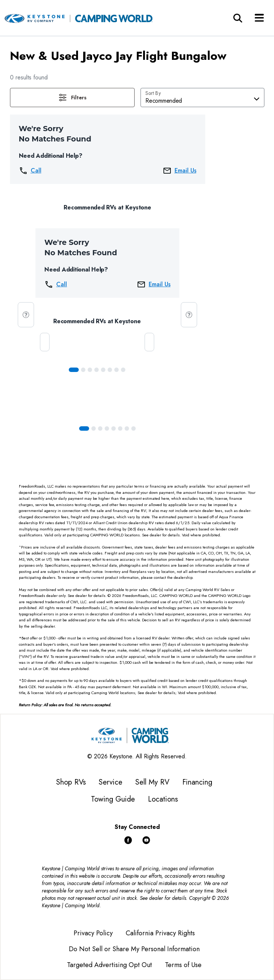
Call (30, 171)
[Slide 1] (83, 370)
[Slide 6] (116, 370)
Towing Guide (113, 799)
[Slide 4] (103, 370)
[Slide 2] (90, 370)
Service (111, 782)
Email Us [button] (180, 171)
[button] (72, 98)
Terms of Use (183, 965)
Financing (197, 782)
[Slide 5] (110, 370)
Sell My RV (152, 782)
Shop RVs (71, 782)
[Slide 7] (123, 370)
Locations (163, 799)
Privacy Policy (93, 933)
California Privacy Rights (160, 933)
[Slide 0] (74, 370)
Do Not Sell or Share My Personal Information (134, 949)
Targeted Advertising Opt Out (109, 965)
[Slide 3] (97, 370)
